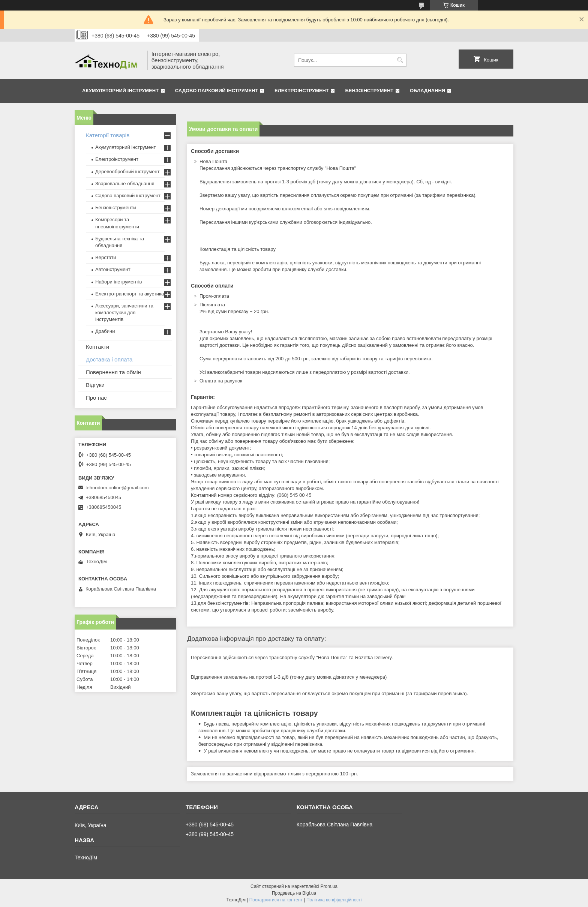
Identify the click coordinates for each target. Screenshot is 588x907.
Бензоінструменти (116, 208)
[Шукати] (400, 60)
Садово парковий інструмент (217, 91)
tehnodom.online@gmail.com (117, 488)
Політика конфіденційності (334, 900)
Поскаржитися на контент (276, 900)
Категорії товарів (108, 135)
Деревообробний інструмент (127, 172)
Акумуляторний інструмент (120, 91)
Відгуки (95, 385)
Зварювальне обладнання (125, 184)
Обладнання (427, 91)
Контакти (97, 347)
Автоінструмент (113, 269)
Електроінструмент (302, 91)
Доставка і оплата (109, 359)
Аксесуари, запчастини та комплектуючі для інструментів (124, 313)
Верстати (106, 257)
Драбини (105, 331)
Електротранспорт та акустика (130, 294)
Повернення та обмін (113, 372)
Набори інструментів (118, 282)
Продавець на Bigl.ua (294, 893)
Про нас (96, 398)
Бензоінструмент (369, 91)
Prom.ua (329, 886)
